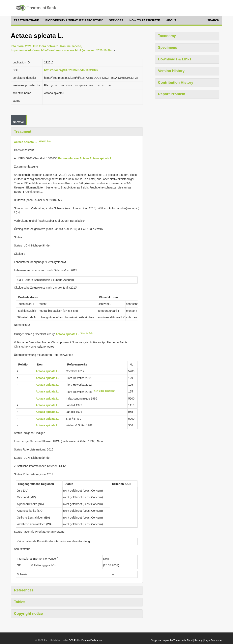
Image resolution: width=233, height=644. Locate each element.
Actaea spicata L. (26, 142)
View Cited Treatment (104, 391)
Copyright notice (28, 614)
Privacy (198, 640)
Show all (19, 122)
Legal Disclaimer (213, 640)
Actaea (84, 158)
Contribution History (176, 83)
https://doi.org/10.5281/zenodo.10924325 (71, 70)
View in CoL (45, 141)
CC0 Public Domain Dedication (85, 640)
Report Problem (172, 94)
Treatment (23, 131)
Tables (20, 602)
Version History (171, 71)
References (24, 590)
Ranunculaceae (68, 158)
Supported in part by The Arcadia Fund (172, 640)
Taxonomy (167, 36)
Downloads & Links (175, 59)
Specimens (168, 48)
